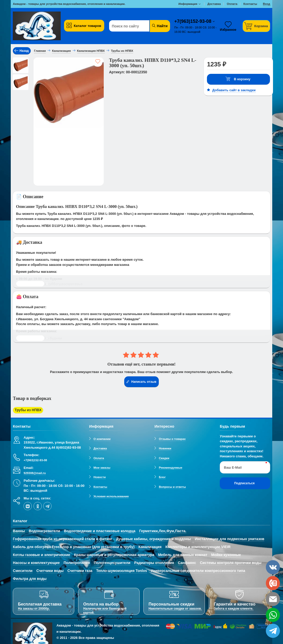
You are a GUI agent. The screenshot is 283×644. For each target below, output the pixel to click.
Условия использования (111, 496)
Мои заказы (102, 467)
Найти (159, 26)
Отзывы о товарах (172, 438)
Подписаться (245, 482)
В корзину (238, 79)
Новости (100, 476)
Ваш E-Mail (233, 466)
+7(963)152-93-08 (194, 21)
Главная (40, 51)
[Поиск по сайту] (134, 26)
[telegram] (47, 505)
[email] (273, 599)
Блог (162, 476)
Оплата (99, 457)
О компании (102, 438)
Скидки (164, 457)
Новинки (165, 448)
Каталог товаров (84, 26)
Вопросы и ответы (172, 486)
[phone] (273, 583)
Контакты (100, 486)
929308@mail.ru (35, 472)
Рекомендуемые (171, 467)
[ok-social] (38, 505)
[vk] (28, 505)
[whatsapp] (273, 615)
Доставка (100, 448)
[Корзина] (256, 26)
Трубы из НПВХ (27, 410)
